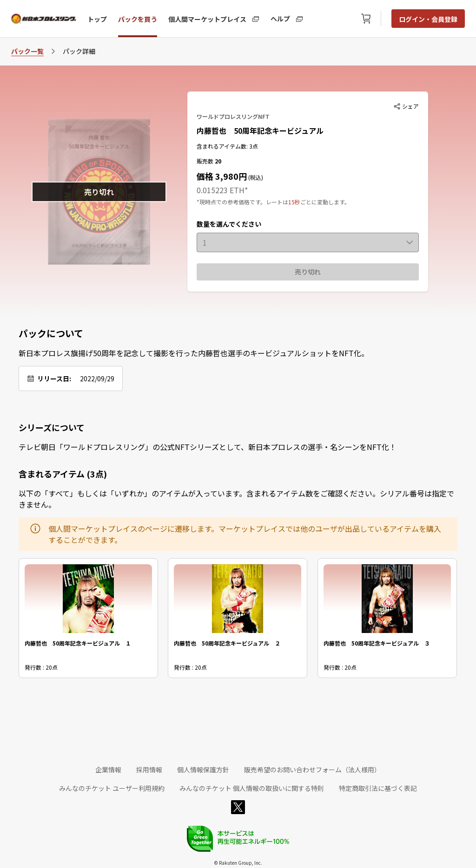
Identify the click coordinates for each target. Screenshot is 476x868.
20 (218, 161)
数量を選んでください (229, 224)
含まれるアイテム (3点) (63, 474)
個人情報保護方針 (203, 770)
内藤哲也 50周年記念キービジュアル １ (78, 643)
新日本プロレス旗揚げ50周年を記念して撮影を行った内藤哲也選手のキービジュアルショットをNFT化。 (194, 353)
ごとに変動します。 (325, 202)
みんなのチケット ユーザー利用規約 (112, 788)
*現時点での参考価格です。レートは (242, 202)
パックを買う (138, 19)
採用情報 (149, 770)
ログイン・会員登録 (428, 19)
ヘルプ (280, 18)
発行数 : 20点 (41, 667)
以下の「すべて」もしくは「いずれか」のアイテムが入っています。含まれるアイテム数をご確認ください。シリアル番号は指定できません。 (236, 499)
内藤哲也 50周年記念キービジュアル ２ (227, 643)
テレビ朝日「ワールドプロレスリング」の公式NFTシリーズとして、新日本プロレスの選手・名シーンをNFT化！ (208, 447)
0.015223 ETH (221, 190)
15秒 (294, 202)
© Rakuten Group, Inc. (238, 863)
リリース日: (54, 379)
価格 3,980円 (222, 176)
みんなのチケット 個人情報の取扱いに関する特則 (252, 788)
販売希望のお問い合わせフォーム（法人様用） (312, 770)
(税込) (255, 177)
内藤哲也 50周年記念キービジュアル (260, 131)
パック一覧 (27, 51)
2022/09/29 (97, 379)
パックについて (51, 333)
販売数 (206, 161)
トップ (97, 19)
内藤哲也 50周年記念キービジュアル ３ (377, 643)
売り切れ (308, 272)
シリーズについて (52, 427)
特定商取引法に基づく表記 (378, 788)
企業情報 (108, 770)
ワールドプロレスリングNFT (233, 116)
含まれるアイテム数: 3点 (227, 146)
